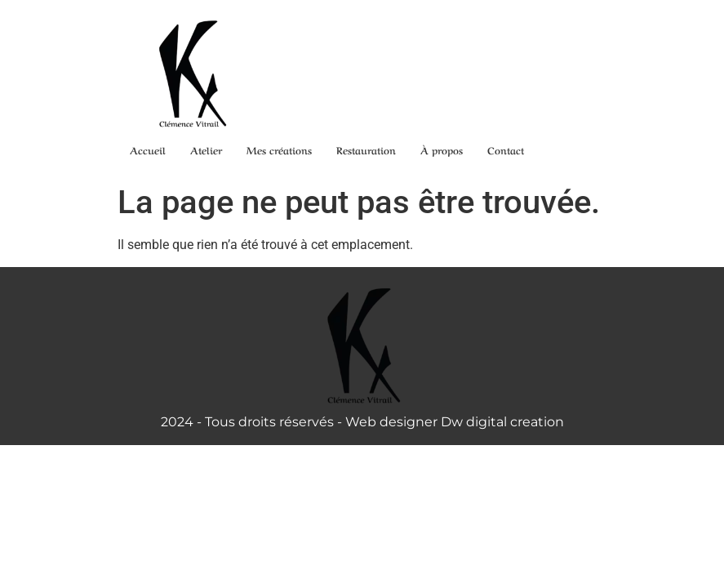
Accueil (148, 149)
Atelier (206, 149)
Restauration (366, 149)
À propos (442, 149)
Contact (506, 149)
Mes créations (279, 149)
